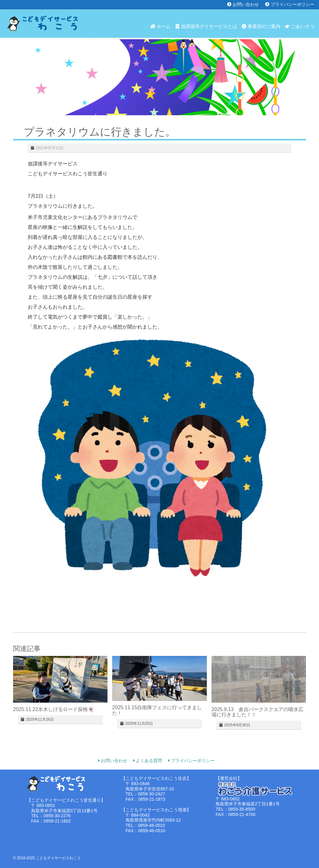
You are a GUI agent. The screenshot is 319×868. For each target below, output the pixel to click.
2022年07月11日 (50, 148)
